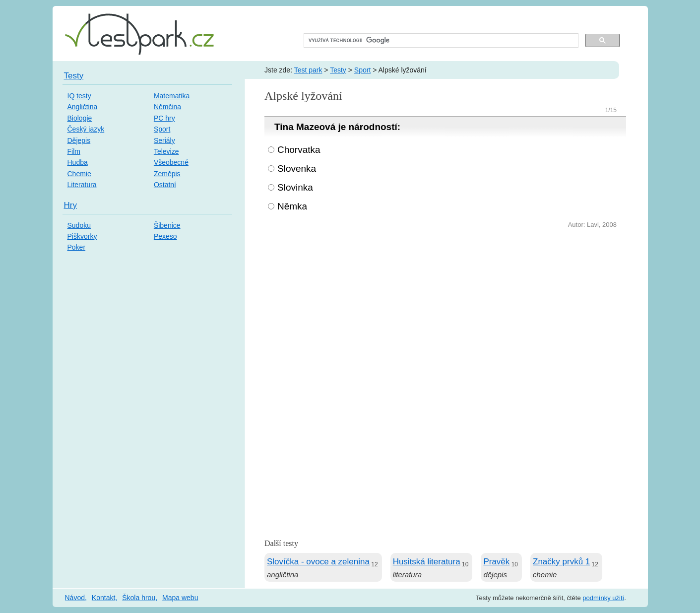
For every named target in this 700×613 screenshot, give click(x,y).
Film (74, 151)
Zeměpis (167, 174)
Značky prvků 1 (561, 562)
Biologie (80, 118)
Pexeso (165, 236)
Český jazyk (86, 129)
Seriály (164, 140)
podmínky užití (603, 598)
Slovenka (297, 169)
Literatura (82, 185)
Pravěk (496, 562)
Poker (77, 247)
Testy (338, 70)
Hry (70, 205)
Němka (292, 206)
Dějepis (79, 140)
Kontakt (103, 598)
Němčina (167, 107)
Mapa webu (180, 598)
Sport (362, 70)
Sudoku (79, 225)
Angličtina (83, 107)
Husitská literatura (427, 562)
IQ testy (79, 96)
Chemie (79, 174)
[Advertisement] (445, 305)
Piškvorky (82, 236)
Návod (75, 598)
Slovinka (295, 187)
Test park (308, 70)
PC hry (164, 118)
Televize (166, 151)
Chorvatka (299, 150)
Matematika (172, 96)
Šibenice (167, 225)
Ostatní (165, 185)
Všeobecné (171, 162)
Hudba (78, 162)
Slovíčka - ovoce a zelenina (318, 562)
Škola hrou (139, 598)
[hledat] (440, 41)
